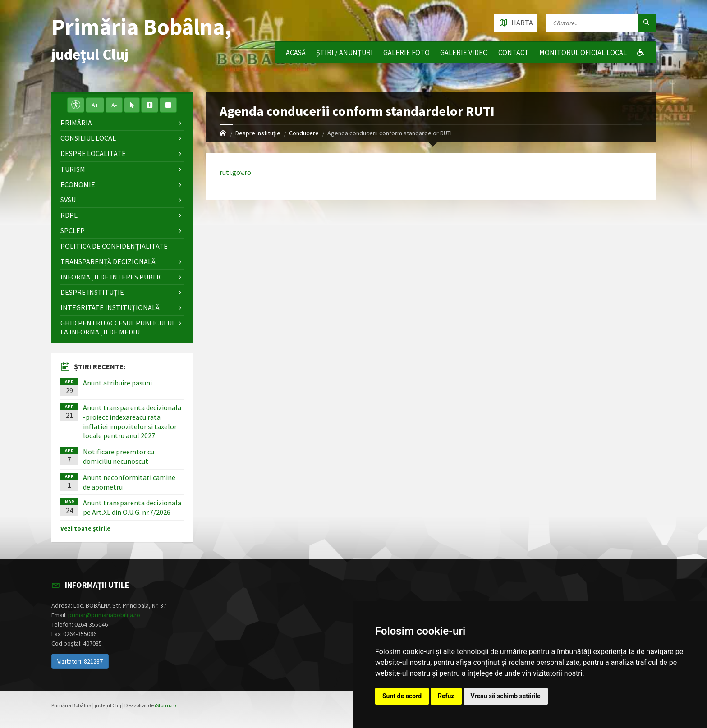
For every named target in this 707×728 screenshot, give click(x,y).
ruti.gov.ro (235, 172)
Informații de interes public (112, 277)
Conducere (304, 133)
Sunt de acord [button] (402, 696)
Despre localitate (93, 153)
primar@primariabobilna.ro (104, 615)
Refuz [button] (446, 696)
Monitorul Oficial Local (583, 52)
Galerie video (464, 52)
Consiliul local (88, 138)
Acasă (296, 52)
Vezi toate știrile (85, 528)
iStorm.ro (165, 705)
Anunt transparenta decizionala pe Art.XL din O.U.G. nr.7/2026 (132, 507)
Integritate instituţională (110, 307)
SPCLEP (73, 230)
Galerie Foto (406, 52)
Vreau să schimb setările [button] (506, 696)
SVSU (68, 200)
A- (114, 105)
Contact (514, 52)
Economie (78, 184)
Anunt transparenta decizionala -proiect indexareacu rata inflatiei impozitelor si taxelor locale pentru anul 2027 (132, 421)
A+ (95, 105)
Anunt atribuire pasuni (117, 383)
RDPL (69, 215)
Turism (73, 169)
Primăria (76, 123)
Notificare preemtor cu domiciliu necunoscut (119, 456)
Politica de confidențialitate (114, 246)
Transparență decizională (108, 261)
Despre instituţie (258, 133)
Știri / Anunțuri (344, 52)
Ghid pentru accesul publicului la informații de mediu (117, 327)
